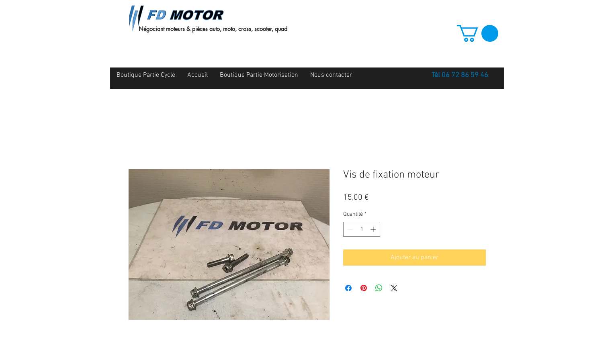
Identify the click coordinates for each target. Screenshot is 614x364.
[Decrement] (349, 229)
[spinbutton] (362, 229)
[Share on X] (394, 288)
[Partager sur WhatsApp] (379, 288)
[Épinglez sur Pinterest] (364, 288)
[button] (478, 33)
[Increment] (374, 229)
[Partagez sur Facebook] (348, 288)
